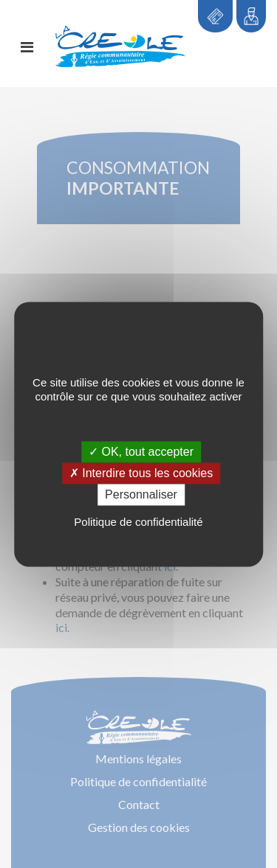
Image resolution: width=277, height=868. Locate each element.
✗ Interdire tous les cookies (141, 473)
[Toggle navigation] (27, 47)
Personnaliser (141, 494)
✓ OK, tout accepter (141, 452)
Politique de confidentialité (138, 522)
